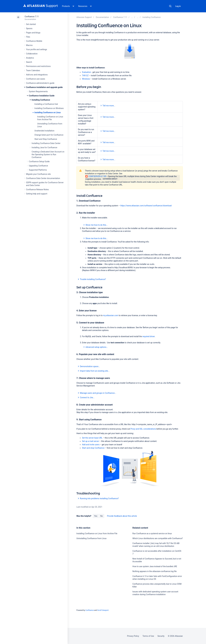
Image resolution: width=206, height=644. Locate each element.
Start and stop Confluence (93, 448)
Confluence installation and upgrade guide (44, 87)
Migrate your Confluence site (38, 174)
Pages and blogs (33, 33)
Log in (178, 6)
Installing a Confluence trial (46, 104)
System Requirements (38, 91)
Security (161, 636)
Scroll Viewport (103, 610)
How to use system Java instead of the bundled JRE (155, 566)
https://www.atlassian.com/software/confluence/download (146, 206)
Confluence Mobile (34, 41)
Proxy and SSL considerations (143, 429)
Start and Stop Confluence (46, 139)
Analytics (30, 58)
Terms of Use (148, 636)
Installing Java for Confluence (44, 147)
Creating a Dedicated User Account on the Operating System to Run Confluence (48, 154)
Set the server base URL (92, 438)
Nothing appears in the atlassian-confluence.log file (154, 571)
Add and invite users (91, 445)
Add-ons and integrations (37, 75)
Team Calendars (33, 70)
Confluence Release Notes (37, 190)
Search (170, 6)
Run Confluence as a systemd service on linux (152, 533)
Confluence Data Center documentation (43, 178)
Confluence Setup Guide (39, 161)
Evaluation (86, 72)
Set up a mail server (90, 441)
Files (28, 37)
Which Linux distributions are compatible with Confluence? (158, 538)
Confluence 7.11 (32, 17)
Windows (86, 79)
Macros (29, 45)
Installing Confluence (41, 100)
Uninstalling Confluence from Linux (91, 538)
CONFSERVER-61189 (96, 176)
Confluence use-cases (36, 79)
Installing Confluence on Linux (48, 112)
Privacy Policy (133, 636)
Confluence (90, 610)
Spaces (29, 28)
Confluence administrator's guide (40, 83)
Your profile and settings (37, 49)
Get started (31, 24)
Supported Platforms (38, 170)
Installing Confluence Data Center (46, 143)
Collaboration (32, 54)
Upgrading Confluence (38, 166)
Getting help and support (37, 194)
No (102, 516)
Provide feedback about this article (122, 516)
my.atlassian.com (111, 315)
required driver (148, 336)
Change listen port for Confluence (49, 135)
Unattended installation (44, 131)
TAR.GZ (85, 75)
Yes (96, 516)
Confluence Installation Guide (42, 96)
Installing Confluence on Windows (49, 108)
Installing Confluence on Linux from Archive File (97, 533)
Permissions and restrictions (38, 66)
